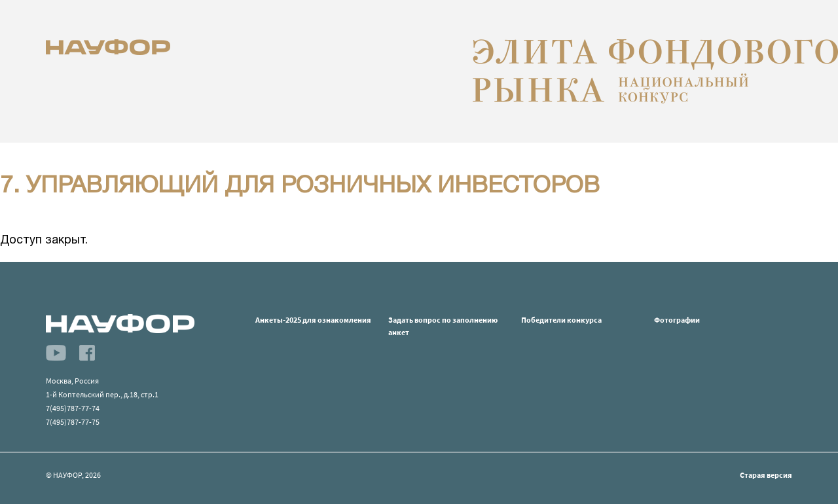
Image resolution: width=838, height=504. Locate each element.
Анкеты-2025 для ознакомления (313, 320)
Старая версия (766, 475)
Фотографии (677, 320)
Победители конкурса (561, 320)
